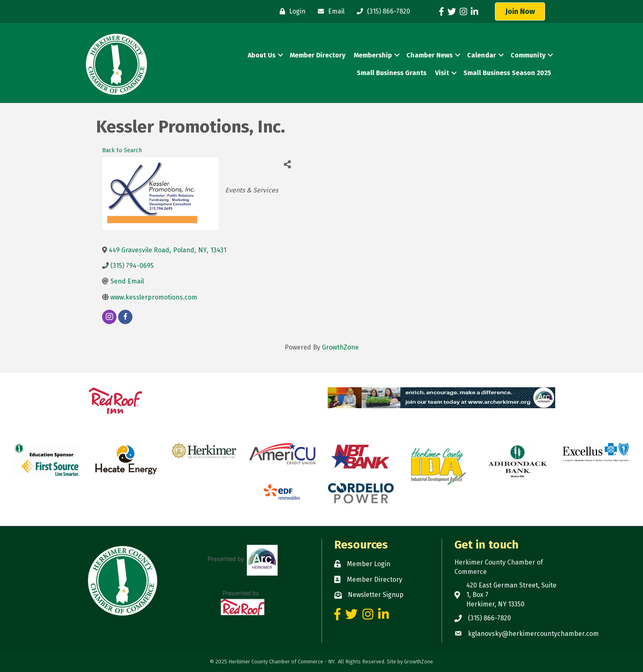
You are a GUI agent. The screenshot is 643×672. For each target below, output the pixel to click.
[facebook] (125, 317)
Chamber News (430, 55)
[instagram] (109, 317)
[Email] (329, 11)
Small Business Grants (392, 73)
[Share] (287, 164)
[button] (520, 11)
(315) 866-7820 (489, 618)
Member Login (369, 564)
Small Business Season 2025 (507, 73)
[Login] (291, 11)
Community (528, 55)
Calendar (482, 55)
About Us (262, 55)
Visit (442, 73)
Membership (373, 55)
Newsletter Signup (376, 595)
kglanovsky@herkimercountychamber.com (533, 634)
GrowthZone (340, 347)
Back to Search (122, 150)
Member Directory (318, 55)
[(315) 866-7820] (381, 11)
